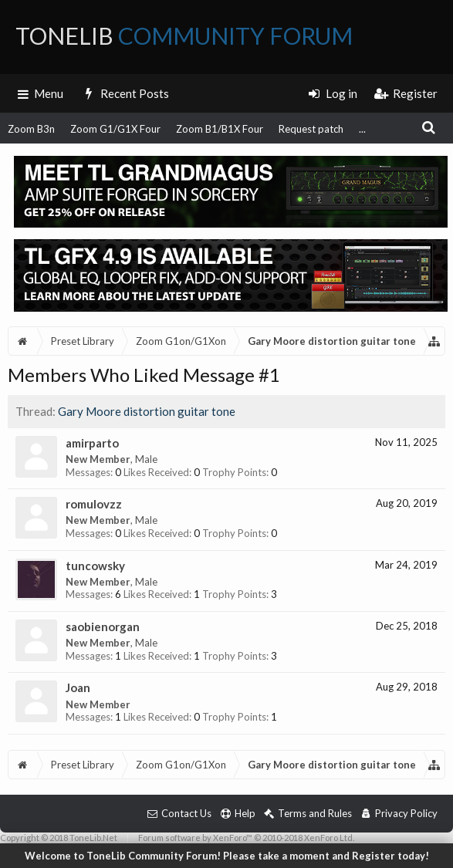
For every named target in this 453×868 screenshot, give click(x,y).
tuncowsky (95, 566)
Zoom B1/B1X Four (220, 129)
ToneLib (184, 35)
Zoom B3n (31, 129)
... (362, 129)
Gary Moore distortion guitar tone (147, 411)
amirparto (92, 443)
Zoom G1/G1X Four (115, 129)
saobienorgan (103, 627)
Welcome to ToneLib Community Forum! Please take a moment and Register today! (227, 856)
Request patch (311, 129)
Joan (78, 687)
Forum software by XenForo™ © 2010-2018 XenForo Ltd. (246, 838)
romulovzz (94, 504)
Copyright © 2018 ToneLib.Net (59, 838)
